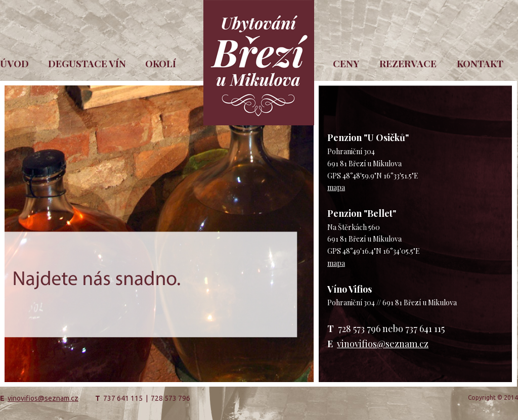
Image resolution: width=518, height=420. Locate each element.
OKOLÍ (161, 63)
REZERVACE (408, 63)
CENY (346, 63)
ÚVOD (14, 63)
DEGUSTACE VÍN (87, 63)
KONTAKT (480, 63)
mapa (336, 187)
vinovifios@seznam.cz (383, 344)
